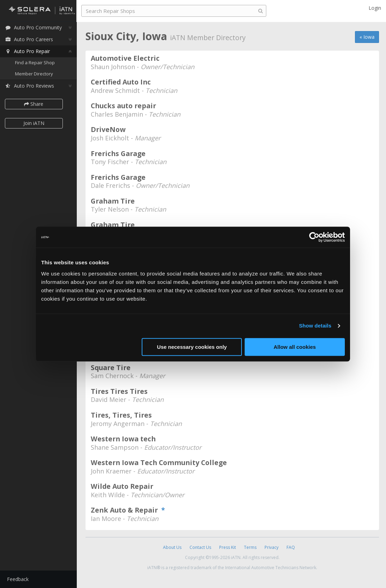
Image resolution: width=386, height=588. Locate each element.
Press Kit (228, 547)
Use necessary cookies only (192, 347)
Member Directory (36, 74)
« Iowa (367, 37)
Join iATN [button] (36, 123)
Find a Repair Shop (37, 63)
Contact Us (200, 547)
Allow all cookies (295, 347)
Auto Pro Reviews (31, 86)
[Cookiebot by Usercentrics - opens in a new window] (314, 237)
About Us (172, 547)
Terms (250, 547)
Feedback (20, 579)
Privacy (272, 547)
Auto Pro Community (35, 28)
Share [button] (36, 104)
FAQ (291, 547)
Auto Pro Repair (29, 52)
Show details (315, 326)
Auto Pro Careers (31, 40)
